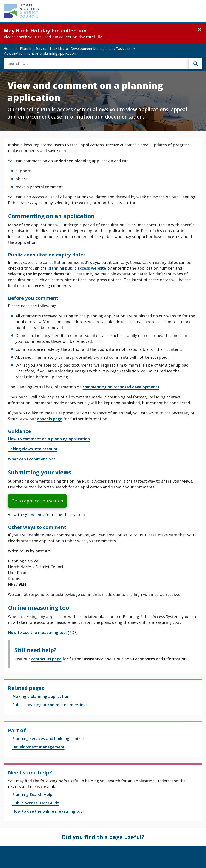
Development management (38, 747)
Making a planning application (41, 696)
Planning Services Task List (42, 49)
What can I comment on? (32, 459)
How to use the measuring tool (37, 632)
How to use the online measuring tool (48, 811)
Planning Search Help (32, 794)
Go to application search (37, 501)
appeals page (50, 419)
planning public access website (77, 268)
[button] (200, 29)
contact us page (46, 659)
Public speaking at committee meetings (50, 705)
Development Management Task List (101, 49)
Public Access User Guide (36, 803)
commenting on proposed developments (121, 387)
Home (9, 49)
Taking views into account (33, 449)
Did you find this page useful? (103, 837)
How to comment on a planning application (49, 439)
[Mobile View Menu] (199, 9)
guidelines (35, 515)
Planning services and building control (48, 738)
